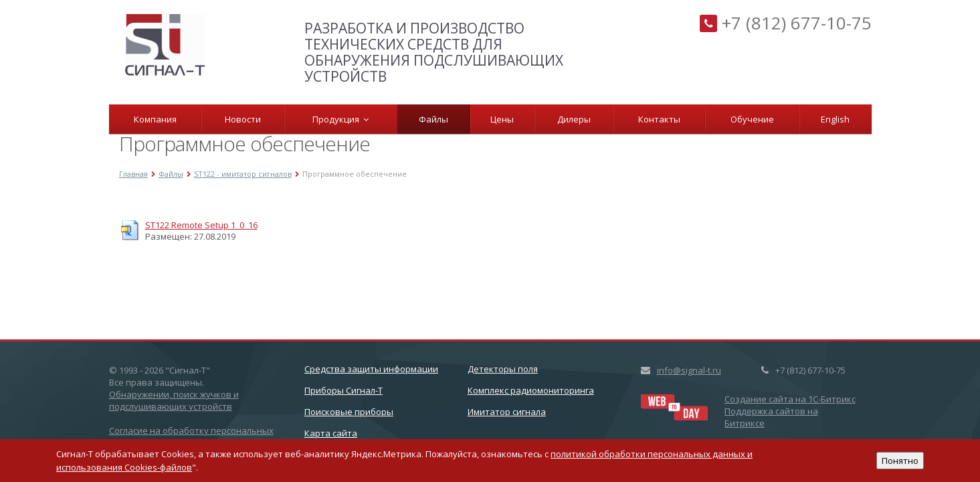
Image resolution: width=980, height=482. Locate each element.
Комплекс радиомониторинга (531, 390)
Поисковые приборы (349, 412)
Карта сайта (331, 433)
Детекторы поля (503, 369)
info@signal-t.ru (689, 370)
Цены (502, 119)
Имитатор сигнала (507, 412)
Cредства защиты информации (371, 369)
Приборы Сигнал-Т (344, 390)
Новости (243, 119)
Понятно (900, 461)
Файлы (433, 119)
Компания (155, 119)
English (835, 119)
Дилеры (574, 119)
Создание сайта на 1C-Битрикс (790, 399)
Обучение (752, 119)
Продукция (340, 119)
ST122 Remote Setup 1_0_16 (201, 225)
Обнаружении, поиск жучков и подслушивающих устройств (174, 400)
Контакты (659, 119)
